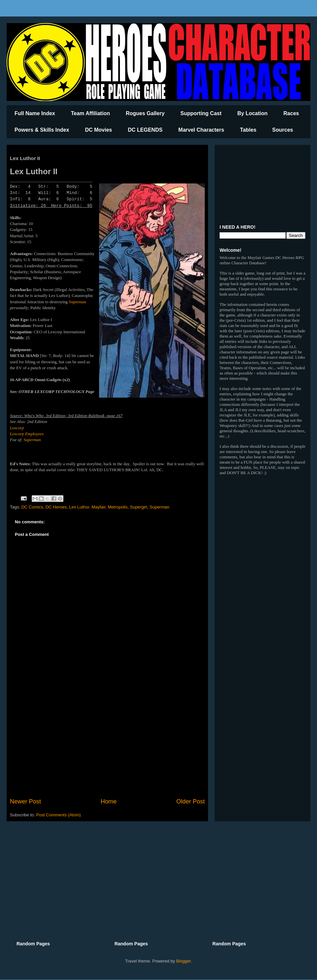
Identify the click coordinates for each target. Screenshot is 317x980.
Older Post (191, 801)
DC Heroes (56, 507)
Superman (77, 302)
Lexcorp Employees (27, 434)
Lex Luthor (79, 507)
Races (291, 113)
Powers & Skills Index (42, 130)
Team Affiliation (90, 113)
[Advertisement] (107, 743)
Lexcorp (17, 428)
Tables (248, 130)
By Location (253, 113)
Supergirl (138, 507)
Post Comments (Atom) (59, 815)
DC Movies (98, 130)
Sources (282, 130)
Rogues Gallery (145, 113)
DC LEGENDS (145, 130)
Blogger (184, 961)
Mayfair (98, 507)
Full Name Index (35, 113)
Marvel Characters (201, 130)
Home (109, 801)
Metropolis (118, 507)
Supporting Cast (201, 113)
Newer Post (25, 801)
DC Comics (32, 507)
